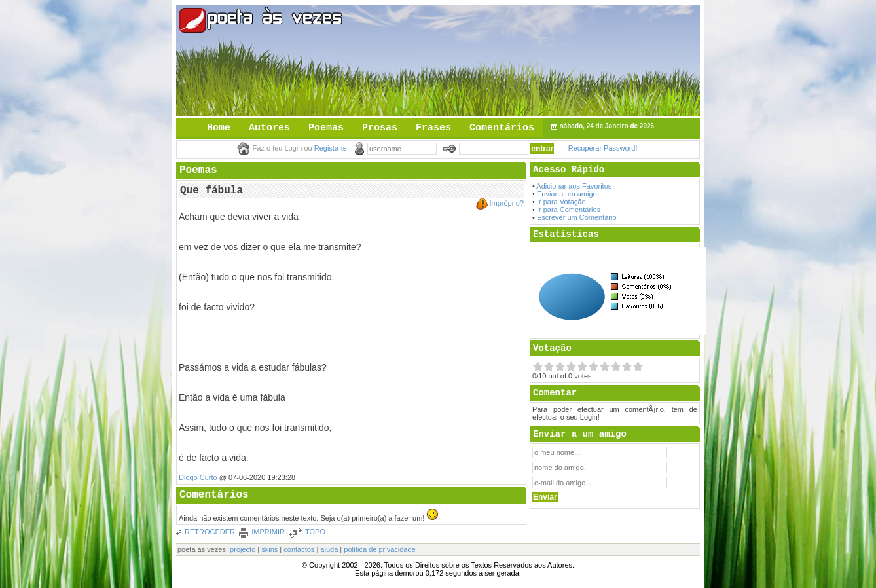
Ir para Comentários (569, 210)
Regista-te (331, 148)
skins (269, 549)
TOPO (315, 532)
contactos (299, 549)
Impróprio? (506, 203)
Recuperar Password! (603, 148)
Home (219, 128)
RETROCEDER (210, 532)
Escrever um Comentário (577, 217)
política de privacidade (379, 549)
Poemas (326, 128)
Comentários (502, 128)
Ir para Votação (561, 202)
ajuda (329, 549)
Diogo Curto (198, 477)
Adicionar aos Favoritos (574, 186)
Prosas (380, 128)
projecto (243, 549)
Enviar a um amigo (567, 194)
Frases (433, 128)
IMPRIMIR (268, 532)
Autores (269, 128)
